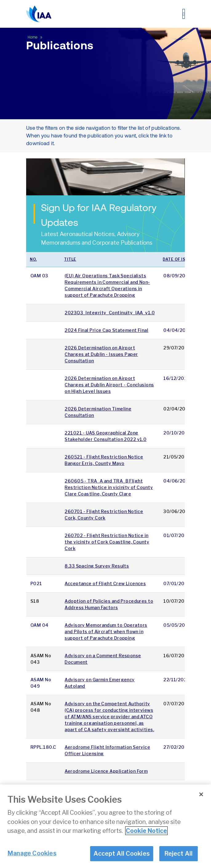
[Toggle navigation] (184, 14)
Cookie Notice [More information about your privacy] (146, 837)
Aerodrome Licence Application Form (106, 771)
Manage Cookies (32, 859)
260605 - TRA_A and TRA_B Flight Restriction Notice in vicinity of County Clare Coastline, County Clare (109, 487)
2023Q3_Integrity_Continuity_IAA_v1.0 (110, 313)
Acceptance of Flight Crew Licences (105, 583)
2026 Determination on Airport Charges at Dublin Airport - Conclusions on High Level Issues (109, 385)
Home (33, 37)
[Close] (201, 801)
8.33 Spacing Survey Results (97, 566)
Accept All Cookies (122, 859)
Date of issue (178, 259)
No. (33, 259)
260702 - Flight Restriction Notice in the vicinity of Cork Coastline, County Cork (107, 542)
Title (70, 259)
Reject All (179, 859)
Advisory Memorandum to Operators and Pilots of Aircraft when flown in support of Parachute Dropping (106, 632)
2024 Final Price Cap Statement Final (106, 330)
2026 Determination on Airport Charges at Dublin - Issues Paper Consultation (101, 354)
